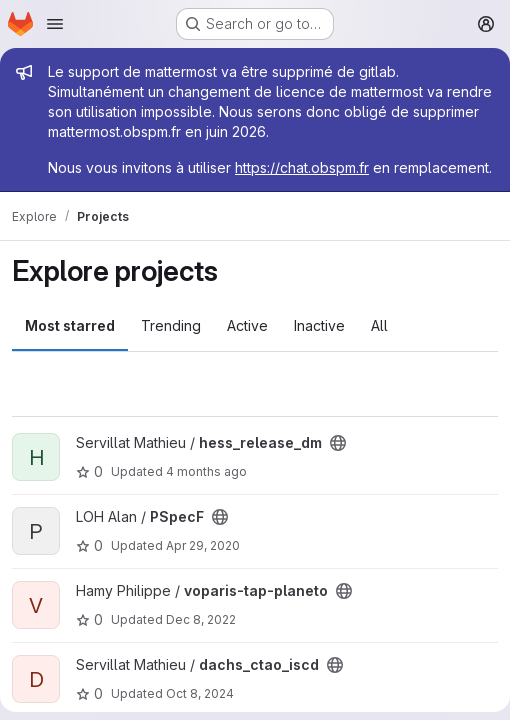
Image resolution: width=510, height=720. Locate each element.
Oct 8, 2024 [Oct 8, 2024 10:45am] (200, 693)
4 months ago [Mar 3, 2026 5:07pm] (206, 471)
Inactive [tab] (319, 325)
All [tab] (379, 325)
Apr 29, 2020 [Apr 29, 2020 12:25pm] (203, 545)
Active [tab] (247, 325)
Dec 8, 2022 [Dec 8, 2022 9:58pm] (201, 619)
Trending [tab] (171, 325)
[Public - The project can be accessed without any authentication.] (338, 443)
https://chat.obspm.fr (302, 167)
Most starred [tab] (70, 325)
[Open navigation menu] (55, 24)
